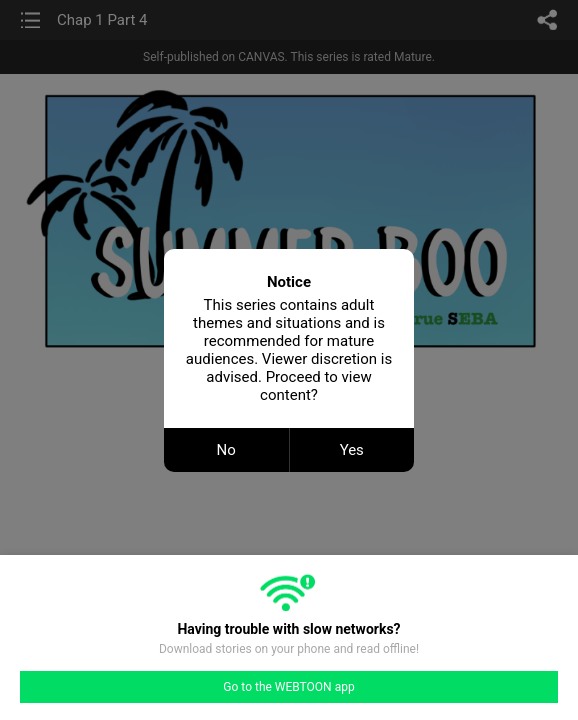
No (226, 450)
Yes (352, 450)
